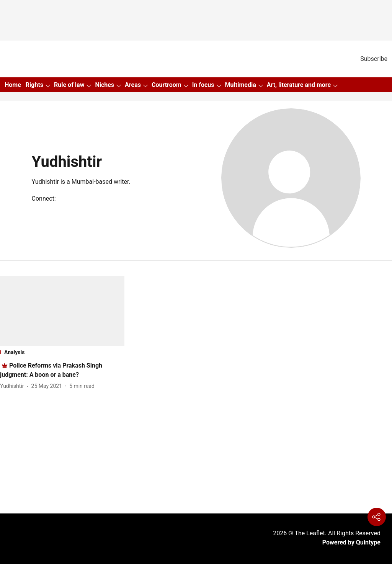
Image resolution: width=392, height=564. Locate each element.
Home (13, 85)
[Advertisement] (196, 451)
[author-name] (14, 386)
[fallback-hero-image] (62, 311)
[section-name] (62, 352)
